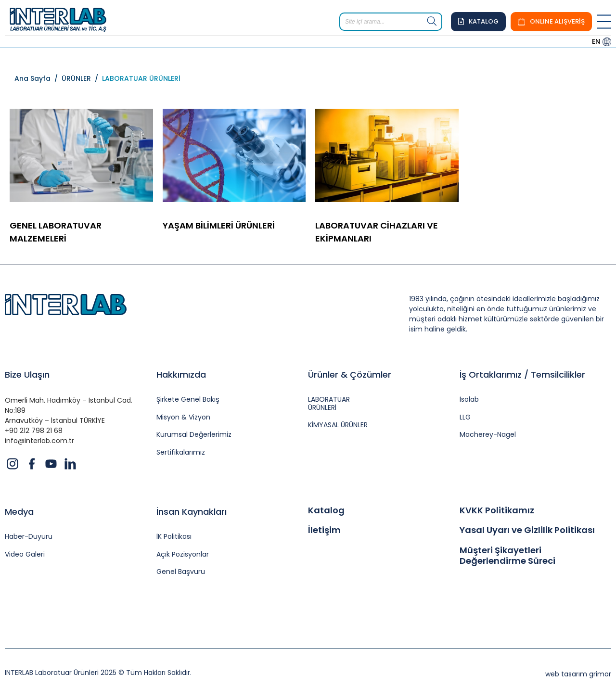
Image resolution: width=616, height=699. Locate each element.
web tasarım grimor (578, 674)
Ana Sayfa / (38, 78)
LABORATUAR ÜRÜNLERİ (141, 78)
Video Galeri (25, 554)
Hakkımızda (181, 375)
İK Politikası (174, 537)
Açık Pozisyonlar (183, 554)
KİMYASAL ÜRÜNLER (338, 425)
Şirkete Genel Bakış (188, 400)
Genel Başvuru (181, 572)
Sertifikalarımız (181, 452)
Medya (19, 512)
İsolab (469, 400)
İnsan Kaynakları (192, 512)
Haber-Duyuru (29, 537)
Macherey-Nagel (488, 435)
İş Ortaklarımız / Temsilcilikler (522, 375)
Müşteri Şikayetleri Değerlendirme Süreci (507, 555)
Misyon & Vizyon (183, 417)
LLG (465, 417)
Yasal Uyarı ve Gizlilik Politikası (527, 530)
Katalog (326, 510)
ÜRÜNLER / (82, 78)
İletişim (324, 530)
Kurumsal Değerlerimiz (194, 435)
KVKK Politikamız (497, 510)
